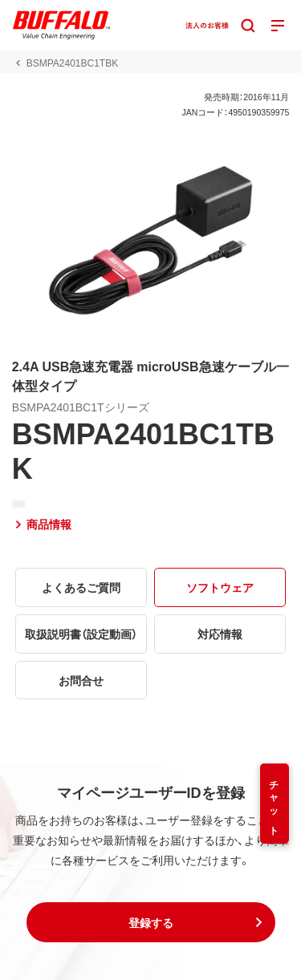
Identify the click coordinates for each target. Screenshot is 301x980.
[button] (151, 922)
